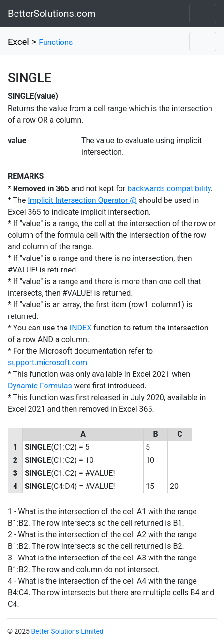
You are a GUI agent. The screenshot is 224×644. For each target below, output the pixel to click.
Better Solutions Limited (67, 631)
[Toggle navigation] (203, 14)
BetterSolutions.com (52, 14)
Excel (18, 42)
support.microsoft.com (47, 363)
